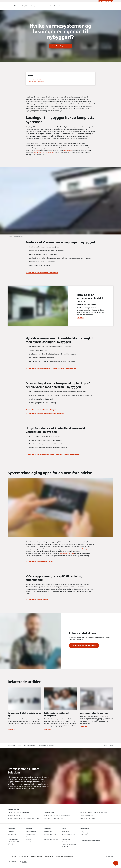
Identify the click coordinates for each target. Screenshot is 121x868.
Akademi (52, 6)
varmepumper (69, 148)
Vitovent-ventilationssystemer (44, 152)
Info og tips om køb (30, 745)
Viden (20, 745)
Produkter (15, 6)
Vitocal (38, 150)
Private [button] (60, 6)
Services (44, 6)
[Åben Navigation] (3, 6)
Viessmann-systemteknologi (78, 549)
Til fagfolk (24, 6)
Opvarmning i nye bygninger (46, 745)
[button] (116, 863)
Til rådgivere (34, 6)
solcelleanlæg (68, 150)
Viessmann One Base (67, 553)
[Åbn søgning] (113, 6)
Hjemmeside (11, 745)
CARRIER (24, 862)
